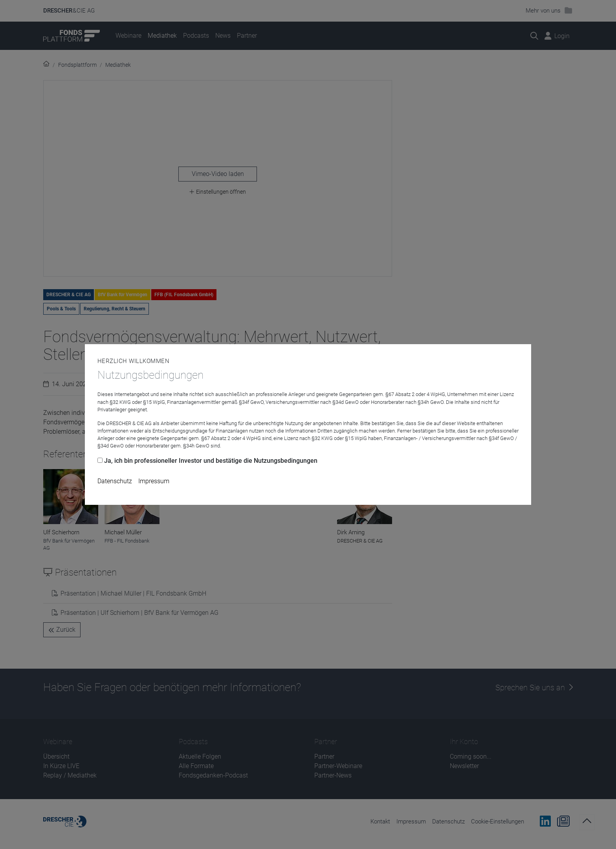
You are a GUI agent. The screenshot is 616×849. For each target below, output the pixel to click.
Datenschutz (115, 481)
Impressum (154, 481)
